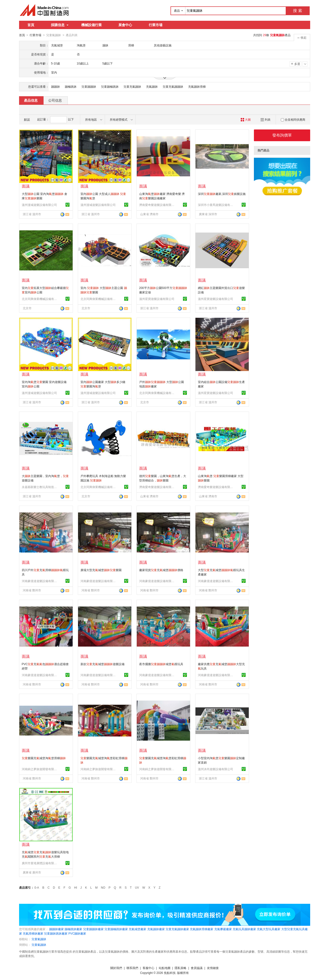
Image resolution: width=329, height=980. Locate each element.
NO (103, 887)
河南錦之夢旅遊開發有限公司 (40, 769)
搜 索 (297, 11)
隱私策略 (181, 968)
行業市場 (156, 25)
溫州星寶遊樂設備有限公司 (157, 299)
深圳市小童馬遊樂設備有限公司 (216, 205)
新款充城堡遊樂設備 (102, 664)
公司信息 (55, 100)
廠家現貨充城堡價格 (161, 570)
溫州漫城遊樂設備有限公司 (39, 205)
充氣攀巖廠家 (223, 929)
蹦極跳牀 (71, 86)
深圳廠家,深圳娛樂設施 (222, 194)
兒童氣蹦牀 (39, 939)
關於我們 (116, 968)
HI (76, 887)
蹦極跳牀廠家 (73, 929)
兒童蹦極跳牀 (110, 86)
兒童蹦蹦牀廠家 (93, 929)
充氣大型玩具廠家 (269, 929)
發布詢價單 (282, 135)
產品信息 (31, 100)
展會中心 (125, 25)
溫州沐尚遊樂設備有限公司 (216, 769)
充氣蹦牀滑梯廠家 (202, 929)
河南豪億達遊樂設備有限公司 (40, 581)
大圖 (246, 119)
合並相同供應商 (293, 119)
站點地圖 (165, 968)
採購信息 (60, 25)
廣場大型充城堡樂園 (101, 570)
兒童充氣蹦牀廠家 (177, 929)
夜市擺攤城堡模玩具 (161, 664)
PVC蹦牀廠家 (77, 933)
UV (137, 887)
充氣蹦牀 (152, 86)
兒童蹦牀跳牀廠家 (56, 933)
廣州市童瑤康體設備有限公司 (40, 863)
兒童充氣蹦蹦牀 (173, 86)
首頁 (31, 25)
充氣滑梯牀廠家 (33, 933)
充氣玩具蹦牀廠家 (244, 929)
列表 (266, 119)
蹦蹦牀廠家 (57, 929)
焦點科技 (170, 973)
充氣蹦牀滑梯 (197, 86)
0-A (37, 887)
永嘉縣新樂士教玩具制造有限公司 (40, 487)
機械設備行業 (91, 25)
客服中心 (148, 968)
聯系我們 (132, 968)
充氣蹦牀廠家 (156, 929)
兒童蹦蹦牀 (89, 86)
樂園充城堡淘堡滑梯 (44, 758)
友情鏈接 (213, 968)
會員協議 (197, 968)
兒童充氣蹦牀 (132, 86)
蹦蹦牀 (56, 86)
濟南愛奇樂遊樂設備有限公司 (158, 205)
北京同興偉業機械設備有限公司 (40, 299)
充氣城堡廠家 (137, 929)
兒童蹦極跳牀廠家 (116, 929)
